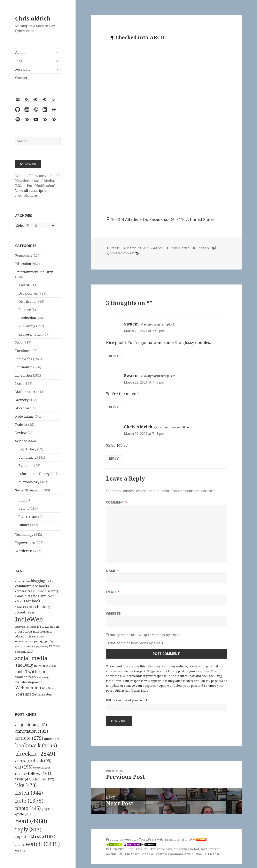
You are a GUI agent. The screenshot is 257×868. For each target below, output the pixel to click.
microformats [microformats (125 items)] (43, 632)
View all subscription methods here (32, 193)
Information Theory (34, 474)
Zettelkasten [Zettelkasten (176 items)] (42, 694)
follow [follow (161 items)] (40, 773)
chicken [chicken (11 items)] (24, 761)
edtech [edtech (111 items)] (19, 601)
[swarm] (137, 253)
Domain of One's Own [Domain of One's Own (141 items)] (31, 596)
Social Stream (26, 490)
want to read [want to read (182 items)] (25, 677)
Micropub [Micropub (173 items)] (23, 636)
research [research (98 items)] (20, 652)
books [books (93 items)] (49, 581)
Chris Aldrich (33, 18)
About (20, 53)
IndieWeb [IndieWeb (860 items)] (29, 619)
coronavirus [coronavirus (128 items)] (24, 591)
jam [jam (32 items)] (48, 779)
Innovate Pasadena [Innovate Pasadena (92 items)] (26, 627)
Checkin (203, 248)
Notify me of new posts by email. (137, 643)
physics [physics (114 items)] (53, 641)
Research (22, 69)
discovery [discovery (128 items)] (52, 591)
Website (113, 613)
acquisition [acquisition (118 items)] (31, 725)
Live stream (28, 517)
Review (21, 433)
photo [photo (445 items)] (28, 808)
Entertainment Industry (34, 272)
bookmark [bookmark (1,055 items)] (36, 745)
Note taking (25, 416)
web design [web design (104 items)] (43, 677)
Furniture (23, 351)
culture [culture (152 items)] (38, 591)
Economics (24, 256)
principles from (186, 839)
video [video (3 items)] (20, 845)
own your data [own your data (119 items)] (24, 641)
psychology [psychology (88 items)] (42, 646)
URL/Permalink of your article (127, 700)
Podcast (21, 425)
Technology (24, 535)
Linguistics (24, 375)
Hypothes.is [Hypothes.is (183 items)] (25, 612)
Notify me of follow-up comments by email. (145, 635)
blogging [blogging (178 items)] (38, 581)
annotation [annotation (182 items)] (32, 731)
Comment (117, 502)
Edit (22, 500)
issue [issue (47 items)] (23, 779)
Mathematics (25, 392)
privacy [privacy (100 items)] (31, 646)
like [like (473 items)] (26, 785)
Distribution (28, 302)
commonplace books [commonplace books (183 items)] (32, 586)
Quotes (24, 525)
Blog (19, 61)
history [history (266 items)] (44, 607)
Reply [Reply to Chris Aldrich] (114, 459)
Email (113, 592)
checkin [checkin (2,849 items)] (35, 754)
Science (21, 441)
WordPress (24, 551)
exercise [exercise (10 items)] (42, 767)
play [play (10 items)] (47, 809)
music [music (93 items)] (35, 637)
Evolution (26, 466)
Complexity (27, 457)
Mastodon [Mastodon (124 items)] (52, 627)
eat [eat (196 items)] (24, 767)
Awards (25, 285)
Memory (22, 400)
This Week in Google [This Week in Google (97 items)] (45, 666)
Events (24, 508)
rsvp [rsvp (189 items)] (45, 836)
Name (112, 571)
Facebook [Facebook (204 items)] (32, 601)
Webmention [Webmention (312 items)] (28, 688)
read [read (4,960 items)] (31, 821)
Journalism (24, 367)
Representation (30, 334)
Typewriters (25, 543)
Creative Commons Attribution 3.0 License (187, 854)
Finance (25, 310)
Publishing (27, 326)
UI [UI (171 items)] (43, 672)
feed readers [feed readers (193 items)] (26, 607)
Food (19, 343)
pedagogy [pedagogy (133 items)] (41, 641)
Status (115, 248)
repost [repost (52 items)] (25, 836)
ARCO (157, 37)
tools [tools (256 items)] (20, 672)
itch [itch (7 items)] (36, 779)
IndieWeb (23, 359)
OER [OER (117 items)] (41, 636)
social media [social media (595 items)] (31, 658)
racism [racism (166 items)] (54, 646)
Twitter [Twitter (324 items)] (33, 671)
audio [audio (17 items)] (51, 739)
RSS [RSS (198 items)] (30, 651)
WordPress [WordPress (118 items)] (49, 688)
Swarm (131, 324)
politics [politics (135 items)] (20, 646)
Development (29, 293)
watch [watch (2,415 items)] (43, 844)
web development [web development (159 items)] (29, 682)
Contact (21, 78)
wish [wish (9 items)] (20, 851)
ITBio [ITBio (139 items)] (41, 626)
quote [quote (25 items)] (23, 814)
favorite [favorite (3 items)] (21, 774)
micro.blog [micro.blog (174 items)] (24, 631)
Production (27, 318)
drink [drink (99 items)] (42, 761)
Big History (27, 449)
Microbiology (29, 482)
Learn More (140, 690)
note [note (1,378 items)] (29, 801)
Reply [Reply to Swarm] (114, 356)
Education (23, 264)
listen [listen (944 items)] (29, 793)
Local (19, 384)
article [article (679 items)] (29, 738)
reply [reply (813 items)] (28, 829)
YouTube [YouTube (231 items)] (23, 694)
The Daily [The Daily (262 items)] (24, 665)
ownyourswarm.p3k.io (160, 324)
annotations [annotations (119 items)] (23, 581)
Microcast (23, 408)
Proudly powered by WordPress (131, 839)
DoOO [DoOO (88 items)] (51, 596)
